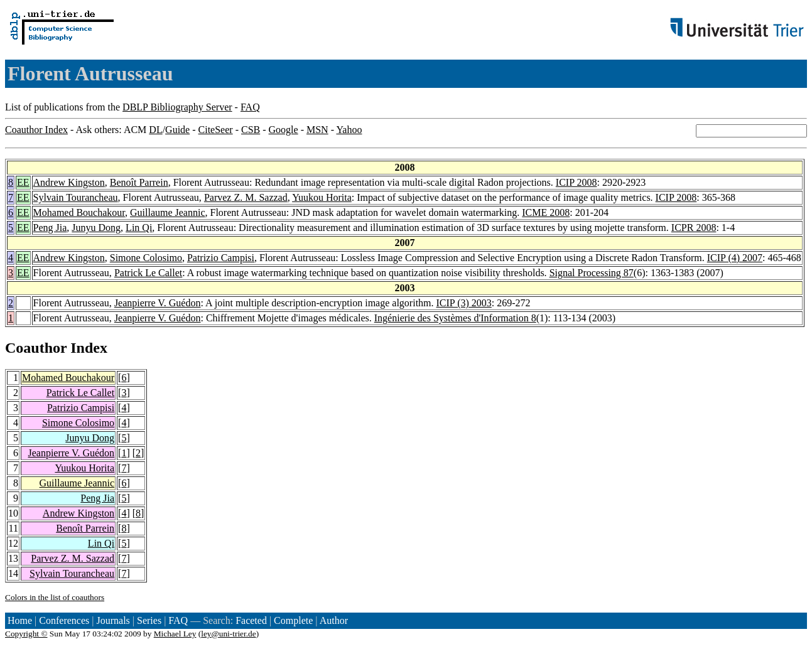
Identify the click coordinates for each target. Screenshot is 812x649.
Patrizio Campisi (221, 258)
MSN (317, 130)
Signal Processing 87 (592, 273)
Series (149, 620)
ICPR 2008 (694, 228)
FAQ (250, 107)
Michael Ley (175, 634)
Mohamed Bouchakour (79, 212)
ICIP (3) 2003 (464, 303)
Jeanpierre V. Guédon (158, 303)
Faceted (251, 620)
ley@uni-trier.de (228, 634)
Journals (113, 620)
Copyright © (26, 634)
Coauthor (36, 348)
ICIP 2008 (577, 182)
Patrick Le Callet (148, 273)
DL (155, 130)
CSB (251, 130)
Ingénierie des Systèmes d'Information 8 (455, 318)
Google (284, 130)
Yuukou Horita (322, 197)
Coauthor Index (36, 130)
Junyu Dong (96, 228)
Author (334, 620)
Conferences (64, 620)
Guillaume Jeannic (168, 212)
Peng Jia (50, 228)
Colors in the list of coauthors (55, 597)
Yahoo (349, 130)
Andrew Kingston (69, 182)
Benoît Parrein (139, 182)
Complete (293, 620)
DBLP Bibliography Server (177, 107)
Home (20, 620)
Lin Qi (139, 228)
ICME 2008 (546, 212)
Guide (177, 130)
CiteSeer (216, 130)
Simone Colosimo (146, 258)
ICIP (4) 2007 (735, 258)
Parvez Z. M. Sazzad (246, 197)
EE (23, 182)
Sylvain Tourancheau (76, 197)
